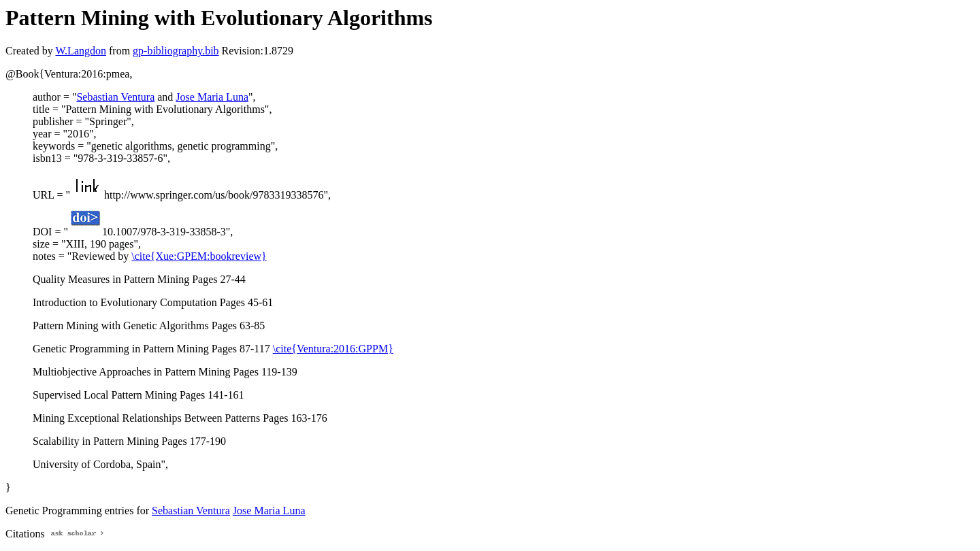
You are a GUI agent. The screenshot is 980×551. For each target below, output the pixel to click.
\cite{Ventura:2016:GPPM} (333, 349)
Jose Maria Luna (212, 97)
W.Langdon (81, 51)
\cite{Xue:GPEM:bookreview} (199, 256)
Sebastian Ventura (115, 97)
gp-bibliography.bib (176, 51)
